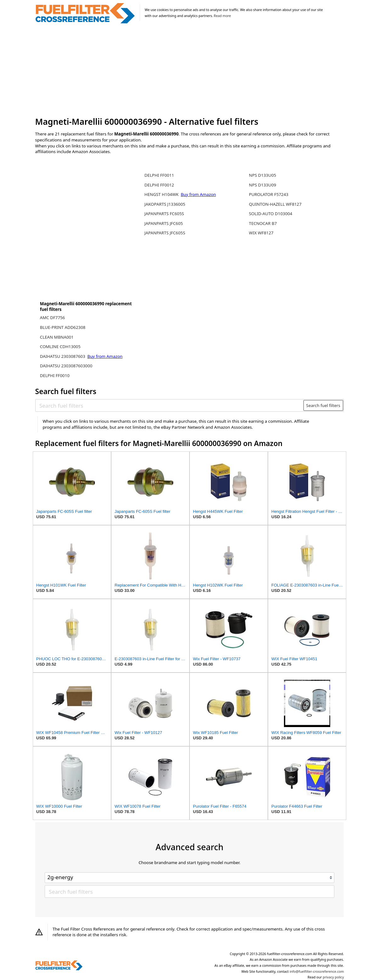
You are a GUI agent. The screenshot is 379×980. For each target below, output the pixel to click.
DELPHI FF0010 (55, 375)
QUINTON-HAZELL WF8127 (275, 204)
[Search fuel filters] (170, 405)
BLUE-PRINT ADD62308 (63, 327)
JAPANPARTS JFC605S (165, 233)
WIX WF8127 (261, 233)
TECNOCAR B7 (263, 223)
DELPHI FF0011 (159, 175)
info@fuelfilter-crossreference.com (317, 971)
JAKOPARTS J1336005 (165, 204)
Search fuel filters (323, 405)
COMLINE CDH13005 (60, 347)
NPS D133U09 (263, 185)
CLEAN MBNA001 (57, 337)
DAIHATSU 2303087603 (63, 356)
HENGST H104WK (162, 194)
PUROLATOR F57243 (269, 194)
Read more (222, 16)
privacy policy (333, 977)
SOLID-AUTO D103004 (271, 214)
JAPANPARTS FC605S (164, 214)
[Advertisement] (190, 71)
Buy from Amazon (105, 356)
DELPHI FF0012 (159, 185)
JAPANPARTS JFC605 (164, 223)
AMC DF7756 (52, 318)
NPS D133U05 (263, 175)
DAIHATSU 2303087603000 (66, 366)
